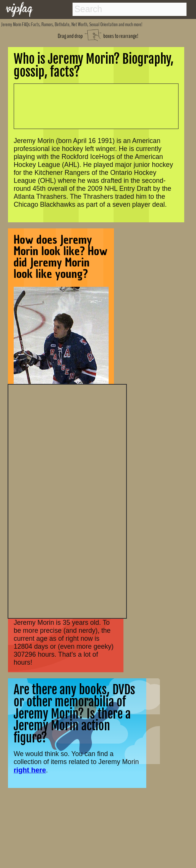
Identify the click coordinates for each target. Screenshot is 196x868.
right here (30, 770)
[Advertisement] (67, 500)
